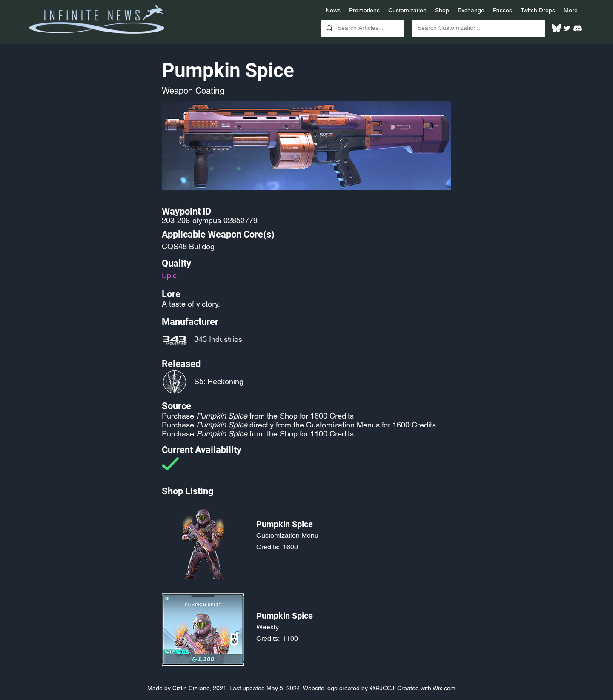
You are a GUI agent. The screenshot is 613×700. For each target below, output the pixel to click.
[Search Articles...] (362, 28)
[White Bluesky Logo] (556, 28)
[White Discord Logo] (578, 28)
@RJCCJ (382, 688)
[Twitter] (567, 28)
